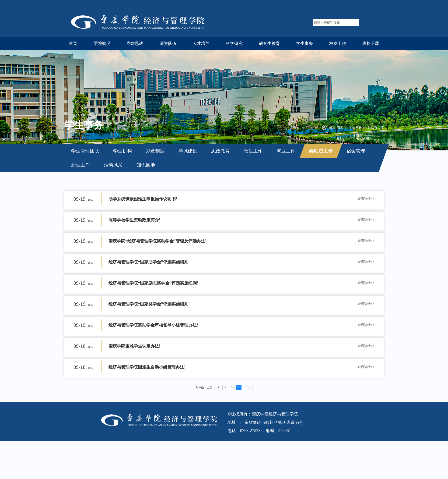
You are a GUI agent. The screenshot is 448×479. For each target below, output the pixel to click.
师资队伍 (168, 43)
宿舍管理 (356, 151)
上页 (210, 387)
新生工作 (80, 165)
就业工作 (286, 151)
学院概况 (102, 43)
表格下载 (371, 43)
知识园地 (146, 165)
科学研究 (234, 43)
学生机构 (122, 151)
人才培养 (201, 43)
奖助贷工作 (376, 127)
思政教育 (220, 151)
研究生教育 (269, 43)
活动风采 (113, 165)
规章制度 (155, 151)
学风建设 (188, 151)
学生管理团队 (85, 151)
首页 (73, 43)
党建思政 (135, 43)
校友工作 (338, 43)
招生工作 (253, 151)
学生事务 (304, 43)
